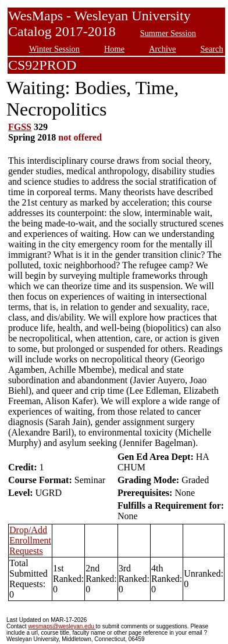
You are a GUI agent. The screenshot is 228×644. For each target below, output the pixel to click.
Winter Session (54, 49)
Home (114, 49)
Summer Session (168, 33)
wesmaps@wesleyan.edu (62, 626)
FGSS (20, 127)
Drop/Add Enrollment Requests (30, 540)
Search (212, 49)
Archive (162, 49)
